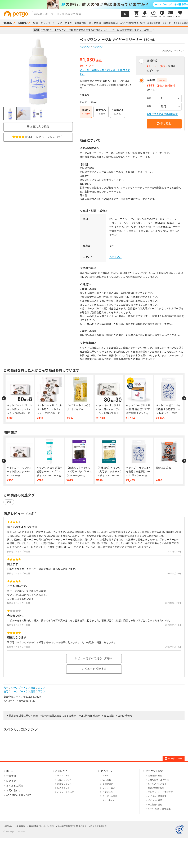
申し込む (164, 123)
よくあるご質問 (181, 23)
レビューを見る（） (38, 137)
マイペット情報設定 (157, 796)
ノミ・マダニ (65, 23)
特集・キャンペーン (44, 23)
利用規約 (21, 826)
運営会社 (9, 826)
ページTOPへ (174, 758)
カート (106, 776)
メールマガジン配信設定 (159, 809)
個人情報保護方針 (90, 716)
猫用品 (23, 23)
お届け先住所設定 (156, 788)
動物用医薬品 (111, 23)
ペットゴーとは (65, 776)
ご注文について (65, 780)
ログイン (167, 23)
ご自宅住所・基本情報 (158, 780)
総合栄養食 (95, 23)
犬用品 (8, 23)
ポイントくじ (109, 800)
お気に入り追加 (38, 127)
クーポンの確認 (110, 796)
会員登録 (11, 776)
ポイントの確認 (155, 800)
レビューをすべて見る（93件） (94, 658)
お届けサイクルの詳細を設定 (162, 114)
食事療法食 (80, 23)
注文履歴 (107, 780)
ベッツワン (85, 47)
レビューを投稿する (94, 669)
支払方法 (109, 716)
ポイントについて (66, 792)
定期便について (65, 784)
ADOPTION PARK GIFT (133, 23)
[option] (94, 4)
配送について (64, 788)
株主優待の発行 (155, 805)
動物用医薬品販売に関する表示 (59, 716)
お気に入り (108, 792)
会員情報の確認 (155, 776)
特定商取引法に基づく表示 (23, 716)
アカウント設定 (154, 771)
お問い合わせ (125, 716)
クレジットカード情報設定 (160, 792)
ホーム (10, 771)
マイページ (106, 771)
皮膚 (9, 502)
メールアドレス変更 (157, 784)
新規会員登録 (154, 23)
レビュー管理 (109, 788)
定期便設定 (108, 784)
